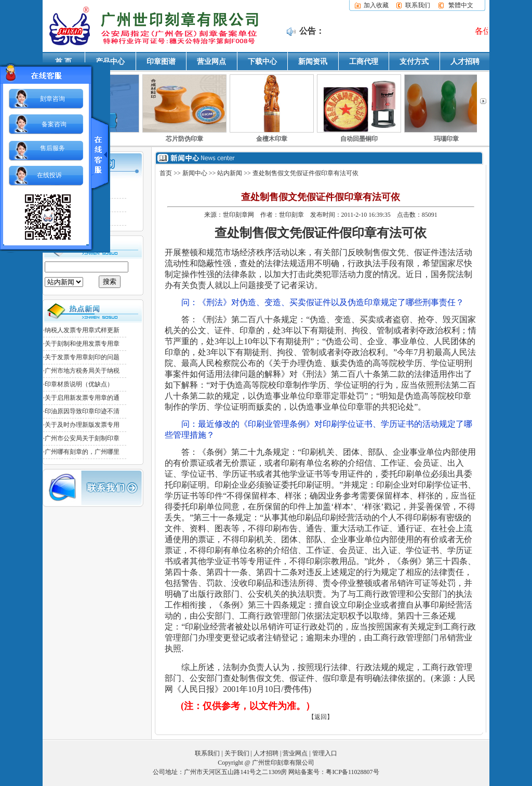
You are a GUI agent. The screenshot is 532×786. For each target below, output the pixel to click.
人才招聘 (465, 62)
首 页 (63, 62)
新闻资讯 (313, 62)
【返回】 (321, 717)
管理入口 (325, 753)
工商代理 (364, 62)
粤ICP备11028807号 (352, 772)
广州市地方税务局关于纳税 (82, 371)
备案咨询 (54, 124)
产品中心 (110, 62)
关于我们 (237, 753)
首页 (166, 173)
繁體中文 (461, 5)
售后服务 (52, 148)
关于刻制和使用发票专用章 (82, 344)
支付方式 (414, 62)
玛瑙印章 (446, 139)
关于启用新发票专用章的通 (82, 398)
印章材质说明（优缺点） (79, 384)
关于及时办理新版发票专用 (82, 425)
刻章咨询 (52, 99)
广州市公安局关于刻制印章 (82, 438)
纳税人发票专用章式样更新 (82, 330)
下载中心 (262, 62)
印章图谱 (161, 62)
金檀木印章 (272, 139)
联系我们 (418, 5)
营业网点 (211, 62)
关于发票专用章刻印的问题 (82, 357)
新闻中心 (195, 173)
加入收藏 (376, 5)
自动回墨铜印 (359, 139)
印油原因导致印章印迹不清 (82, 411)
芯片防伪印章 (184, 139)
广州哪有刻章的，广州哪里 (82, 452)
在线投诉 (49, 175)
